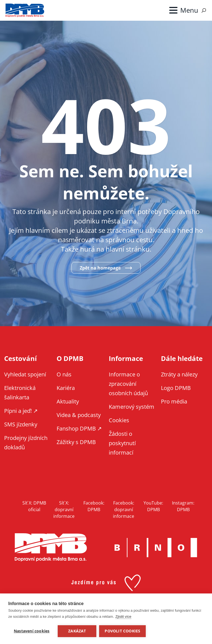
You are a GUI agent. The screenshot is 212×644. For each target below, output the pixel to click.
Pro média (174, 401)
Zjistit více (123, 617)
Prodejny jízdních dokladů (26, 443)
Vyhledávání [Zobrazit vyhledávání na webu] (204, 10)
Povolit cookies (122, 631)
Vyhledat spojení (25, 374)
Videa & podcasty (79, 415)
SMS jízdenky (21, 424)
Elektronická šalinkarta (20, 393)
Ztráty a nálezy (179, 374)
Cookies (119, 420)
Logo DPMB (176, 388)
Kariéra (66, 388)
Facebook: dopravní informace (124, 510)
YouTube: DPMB (153, 506)
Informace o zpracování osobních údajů (128, 384)
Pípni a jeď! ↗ (21, 411)
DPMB (51, 547)
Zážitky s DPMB (76, 442)
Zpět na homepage (100, 268)
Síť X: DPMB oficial (34, 506)
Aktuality (68, 401)
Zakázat (77, 631)
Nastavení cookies (32, 631)
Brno (156, 548)
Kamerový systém (132, 407)
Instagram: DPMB (183, 506)
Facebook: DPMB (94, 506)
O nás (64, 374)
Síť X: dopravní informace (64, 510)
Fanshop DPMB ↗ (79, 428)
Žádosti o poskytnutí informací (122, 443)
